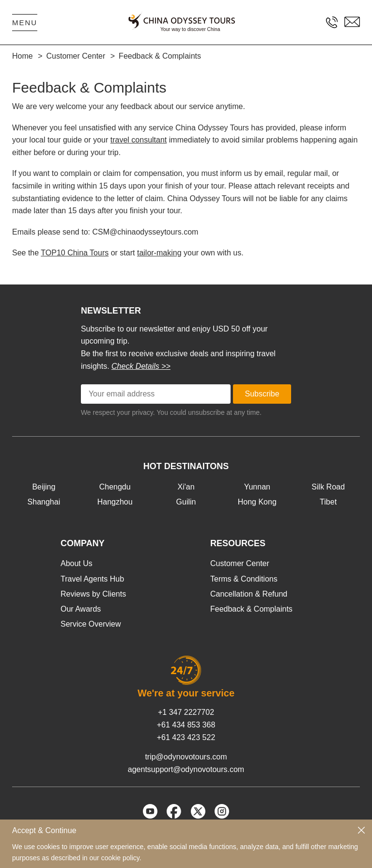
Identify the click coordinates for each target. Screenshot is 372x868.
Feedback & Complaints (251, 609)
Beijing (44, 487)
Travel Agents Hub (92, 579)
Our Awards (81, 609)
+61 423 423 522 (186, 737)
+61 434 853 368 (186, 725)
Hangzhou (115, 502)
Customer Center (240, 563)
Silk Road (328, 487)
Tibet (328, 502)
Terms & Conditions (244, 579)
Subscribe (262, 394)
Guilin (186, 502)
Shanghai (44, 502)
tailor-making (159, 253)
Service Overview (91, 624)
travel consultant (139, 140)
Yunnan (257, 487)
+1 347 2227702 (186, 712)
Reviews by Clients (93, 594)
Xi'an (186, 487)
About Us (77, 563)
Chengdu (115, 487)
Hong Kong (257, 502)
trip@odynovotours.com (186, 757)
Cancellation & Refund (249, 594)
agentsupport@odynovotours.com (186, 769)
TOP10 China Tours (75, 253)
